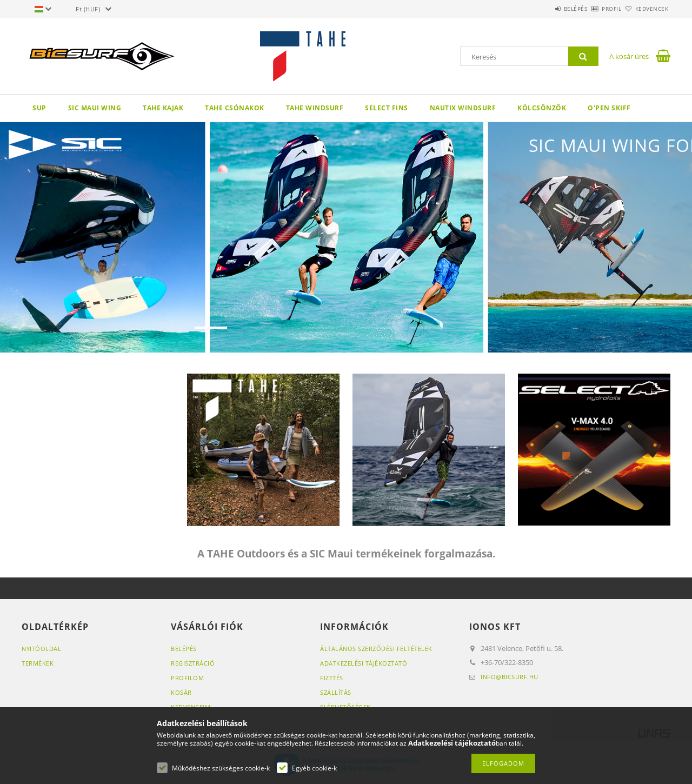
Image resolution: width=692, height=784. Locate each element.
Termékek (38, 663)
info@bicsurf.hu (510, 677)
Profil (594, 9)
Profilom (187, 678)
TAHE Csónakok (235, 108)
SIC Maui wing (95, 108)
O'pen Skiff (609, 108)
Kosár (181, 692)
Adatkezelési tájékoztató (364, 663)
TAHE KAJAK (163, 108)
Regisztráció (193, 663)
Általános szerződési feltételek (376, 649)
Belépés (545, 9)
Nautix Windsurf (463, 108)
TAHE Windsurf (315, 108)
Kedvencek (646, 9)
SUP (39, 108)
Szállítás (336, 692)
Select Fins (387, 108)
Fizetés (332, 678)
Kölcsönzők (542, 108)
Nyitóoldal (41, 649)
